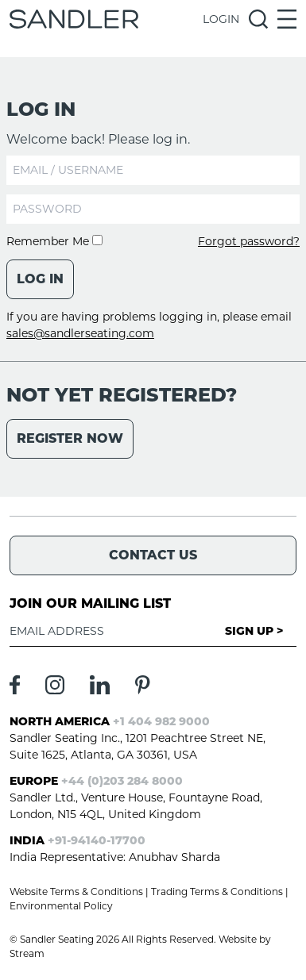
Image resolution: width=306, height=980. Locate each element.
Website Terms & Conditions (76, 892)
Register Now (70, 438)
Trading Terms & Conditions (217, 892)
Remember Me (54, 241)
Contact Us (153, 555)
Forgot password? (249, 241)
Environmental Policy (61, 906)
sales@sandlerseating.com (80, 333)
